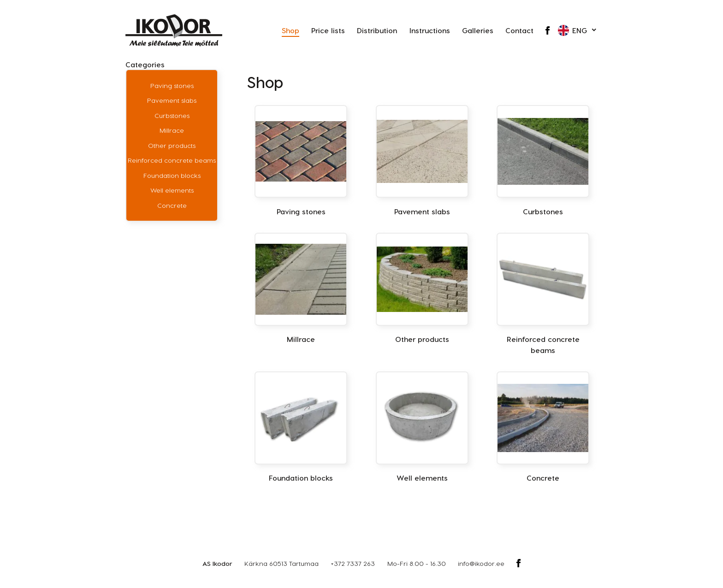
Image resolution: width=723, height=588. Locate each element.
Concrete (172, 205)
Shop (290, 30)
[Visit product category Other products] (422, 288)
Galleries (478, 30)
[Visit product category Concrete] (543, 427)
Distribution (377, 30)
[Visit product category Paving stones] (301, 161)
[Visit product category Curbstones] (543, 161)
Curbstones (172, 115)
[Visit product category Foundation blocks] (301, 427)
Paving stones (172, 85)
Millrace (172, 130)
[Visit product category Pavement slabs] (422, 161)
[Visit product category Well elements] (422, 427)
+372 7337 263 (353, 563)
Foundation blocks (172, 175)
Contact (519, 30)
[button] (578, 30)
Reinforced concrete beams (172, 160)
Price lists (328, 30)
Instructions (430, 30)
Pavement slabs (172, 100)
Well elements (172, 190)
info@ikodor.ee (481, 563)
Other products (172, 145)
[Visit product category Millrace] (301, 288)
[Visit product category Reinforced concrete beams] (543, 294)
